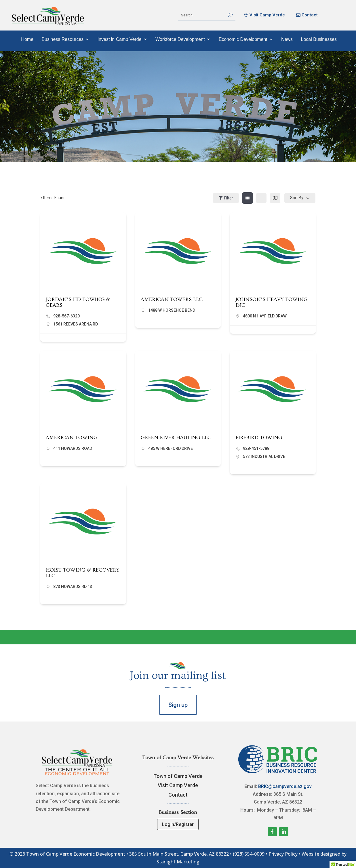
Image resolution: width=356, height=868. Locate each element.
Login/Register (178, 824)
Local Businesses (319, 39)
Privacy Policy (283, 854)
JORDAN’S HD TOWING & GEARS (78, 302)
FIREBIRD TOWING (259, 438)
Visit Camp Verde (267, 15)
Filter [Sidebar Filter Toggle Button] (226, 198)
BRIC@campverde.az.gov (285, 786)
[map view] (275, 198)
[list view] (261, 198)
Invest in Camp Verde (120, 39)
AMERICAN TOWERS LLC (172, 299)
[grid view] (248, 198)
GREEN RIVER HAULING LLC (176, 438)
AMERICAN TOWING (72, 438)
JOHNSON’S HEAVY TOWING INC (272, 302)
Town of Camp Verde (178, 776)
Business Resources (62, 39)
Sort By (297, 198)
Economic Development (243, 39)
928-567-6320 (66, 316)
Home (27, 39)
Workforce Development (180, 39)
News (287, 39)
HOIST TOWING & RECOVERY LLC (83, 573)
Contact (310, 15)
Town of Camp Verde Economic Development (76, 854)
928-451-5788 (256, 448)
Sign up (178, 705)
